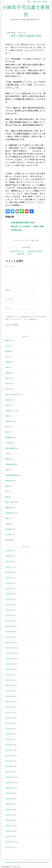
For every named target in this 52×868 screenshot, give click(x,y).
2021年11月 (10, 718)
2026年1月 (9, 551)
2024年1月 (9, 594)
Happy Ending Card (13, 394)
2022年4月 (9, 691)
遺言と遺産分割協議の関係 (26, 36)
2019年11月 (10, 847)
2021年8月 (9, 734)
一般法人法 (10, 421)
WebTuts (44, 862)
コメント (10, 266)
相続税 (8, 340)
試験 (7, 470)
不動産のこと (10, 410)
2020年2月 (9, 831)
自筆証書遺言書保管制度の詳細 (22, 223)
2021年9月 (9, 729)
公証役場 (9, 443)
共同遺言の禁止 (17, 230)
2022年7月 (9, 675)
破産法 (8, 378)
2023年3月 (9, 632)
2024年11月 (10, 567)
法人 (7, 357)
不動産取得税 (10, 464)
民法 (7, 384)
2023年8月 (9, 605)
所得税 (8, 362)
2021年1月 (9, 772)
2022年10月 (10, 659)
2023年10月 (10, 599)
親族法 (8, 459)
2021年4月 (9, 756)
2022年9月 (9, 664)
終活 (7, 491)
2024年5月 (9, 578)
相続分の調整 (39, 226)
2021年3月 (9, 761)
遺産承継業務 (10, 448)
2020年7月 (9, 804)
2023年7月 (9, 610)
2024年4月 (9, 583)
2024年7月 (9, 572)
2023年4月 (9, 626)
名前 (8, 290)
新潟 (7, 432)
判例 (7, 367)
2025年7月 (9, 556)
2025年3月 (9, 562)
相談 (7, 416)
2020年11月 (10, 783)
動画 (7, 497)
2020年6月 (9, 809)
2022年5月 (9, 685)
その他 (8, 534)
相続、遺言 (35, 240)
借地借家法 (10, 481)
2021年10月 (10, 723)
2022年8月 (9, 669)
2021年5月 (9, 750)
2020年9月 (9, 793)
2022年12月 (10, 648)
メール (9, 299)
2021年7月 (9, 739)
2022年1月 (9, 707)
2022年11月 (10, 653)
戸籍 (7, 454)
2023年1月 (9, 642)
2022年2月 (9, 702)
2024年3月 (9, 588)
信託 (7, 405)
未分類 (8, 540)
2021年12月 (10, 712)
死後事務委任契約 (12, 475)
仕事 (7, 524)
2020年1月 (9, 836)
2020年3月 (9, 826)
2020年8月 (9, 799)
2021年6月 (9, 745)
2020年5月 (9, 815)
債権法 (8, 373)
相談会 (8, 486)
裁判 (7, 518)
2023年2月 (9, 637)
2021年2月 (9, 766)
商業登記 (9, 507)
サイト (8, 308)
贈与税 (8, 351)
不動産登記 (10, 513)
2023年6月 (9, 615)
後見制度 (9, 437)
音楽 (7, 346)
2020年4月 (9, 820)
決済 (7, 427)
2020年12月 (10, 777)
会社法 (8, 389)
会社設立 (9, 400)
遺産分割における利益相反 (21, 226)
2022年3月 (9, 696)
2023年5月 (9, 621)
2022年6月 (9, 680)
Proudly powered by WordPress (14, 862)
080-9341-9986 (40, 2)
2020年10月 (10, 788)
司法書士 (9, 529)
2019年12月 (10, 842)
